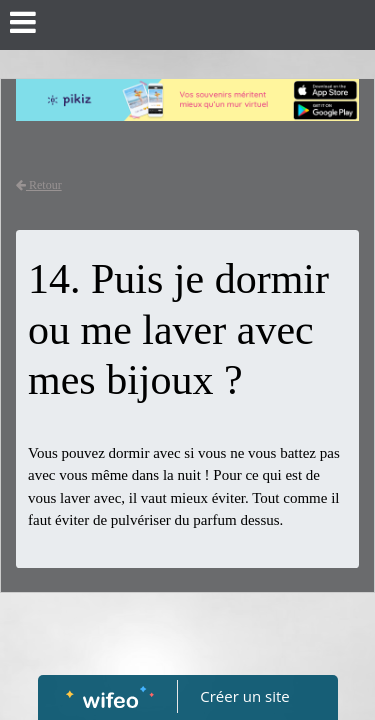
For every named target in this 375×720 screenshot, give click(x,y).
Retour (39, 185)
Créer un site (244, 696)
